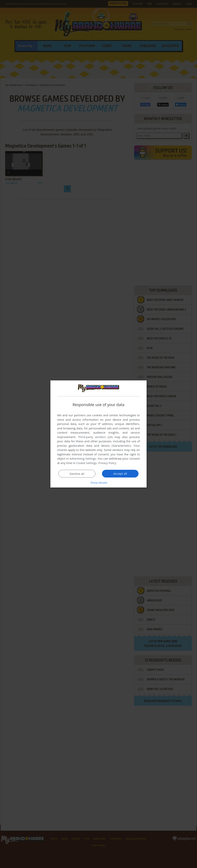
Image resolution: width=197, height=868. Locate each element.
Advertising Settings (83, 458)
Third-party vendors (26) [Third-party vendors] (95, 437)
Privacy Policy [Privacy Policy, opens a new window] (107, 463)
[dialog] (98, 434)
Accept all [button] (120, 473)
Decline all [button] (77, 474)
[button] (98, 483)
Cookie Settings (86, 463)
